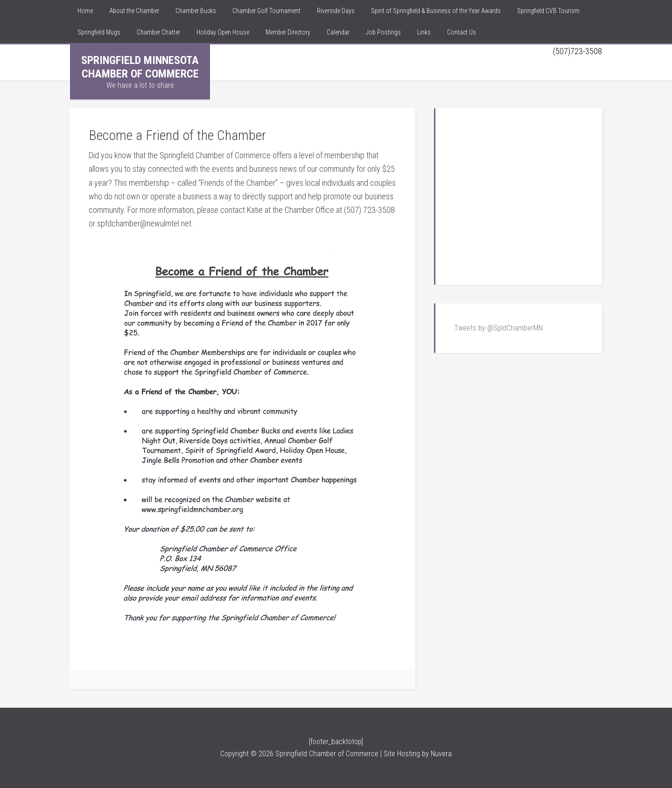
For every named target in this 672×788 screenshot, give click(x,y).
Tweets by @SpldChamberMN (498, 328)
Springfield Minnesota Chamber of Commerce (140, 67)
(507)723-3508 (577, 51)
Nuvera (441, 754)
